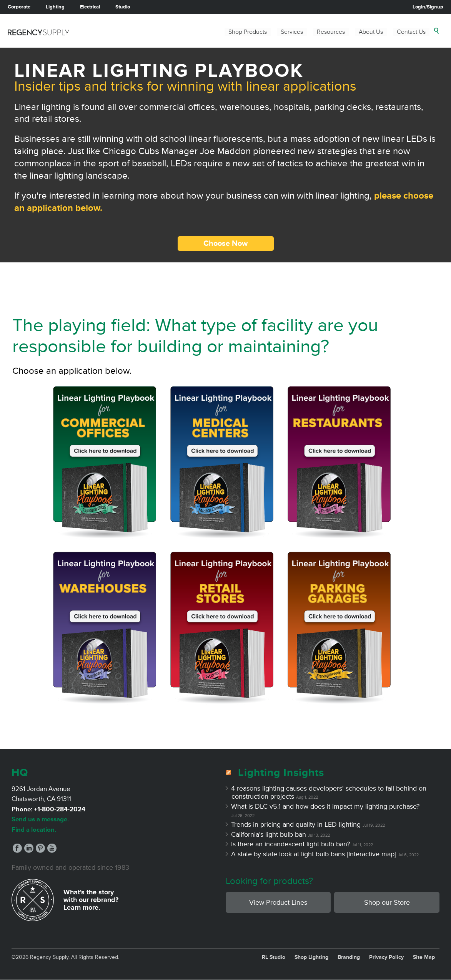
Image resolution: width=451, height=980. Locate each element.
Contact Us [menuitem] (411, 32)
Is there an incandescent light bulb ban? (291, 844)
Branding (349, 957)
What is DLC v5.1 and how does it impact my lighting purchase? (325, 806)
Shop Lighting (311, 957)
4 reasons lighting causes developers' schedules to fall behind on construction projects (329, 793)
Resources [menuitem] (331, 32)
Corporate (19, 7)
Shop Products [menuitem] (248, 32)
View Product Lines (278, 902)
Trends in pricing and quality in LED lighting (296, 824)
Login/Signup (428, 7)
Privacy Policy (386, 957)
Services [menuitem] (292, 32)
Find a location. (34, 830)
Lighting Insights (281, 773)
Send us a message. (40, 819)
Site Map (424, 957)
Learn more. (82, 907)
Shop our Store (387, 902)
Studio (123, 7)
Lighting (55, 7)
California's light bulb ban (269, 834)
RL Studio (274, 957)
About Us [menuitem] (371, 32)
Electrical (90, 7)
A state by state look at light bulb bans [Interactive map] (314, 854)
